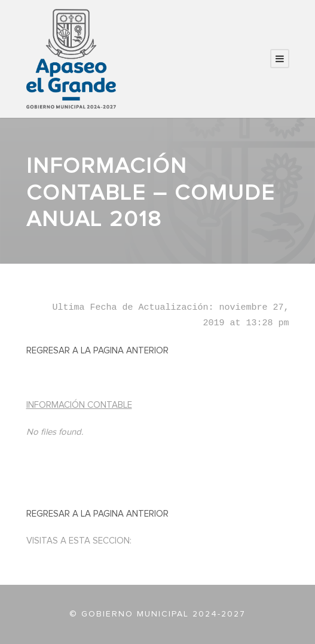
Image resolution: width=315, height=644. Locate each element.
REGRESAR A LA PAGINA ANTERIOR (97, 351)
